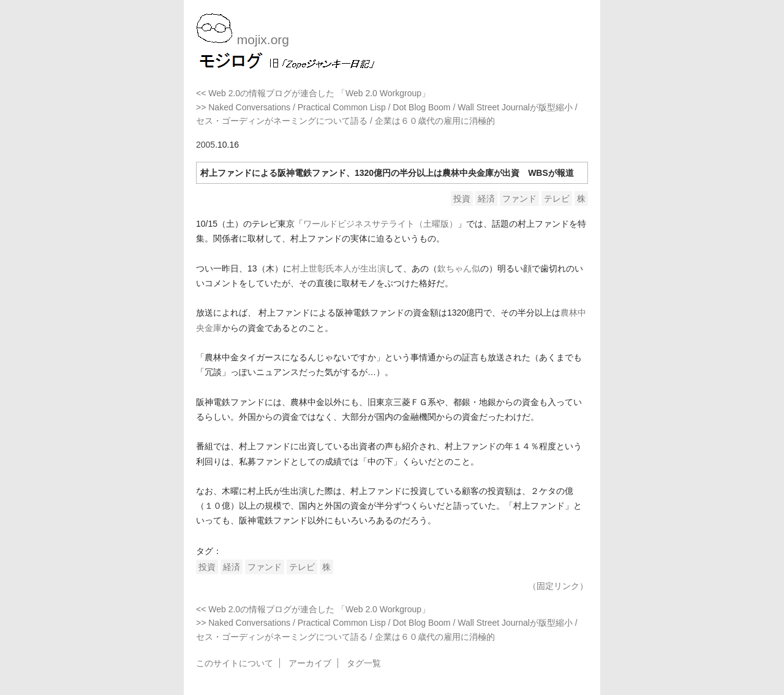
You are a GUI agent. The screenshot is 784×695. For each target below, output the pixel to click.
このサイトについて (235, 663)
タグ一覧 (364, 663)
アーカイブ (310, 663)
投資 (462, 199)
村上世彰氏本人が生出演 (339, 268)
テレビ (557, 199)
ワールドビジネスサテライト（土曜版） (380, 224)
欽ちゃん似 (459, 268)
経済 (486, 199)
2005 (205, 145)
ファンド (519, 199)
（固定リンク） (558, 586)
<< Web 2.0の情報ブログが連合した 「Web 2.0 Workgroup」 (313, 93)
